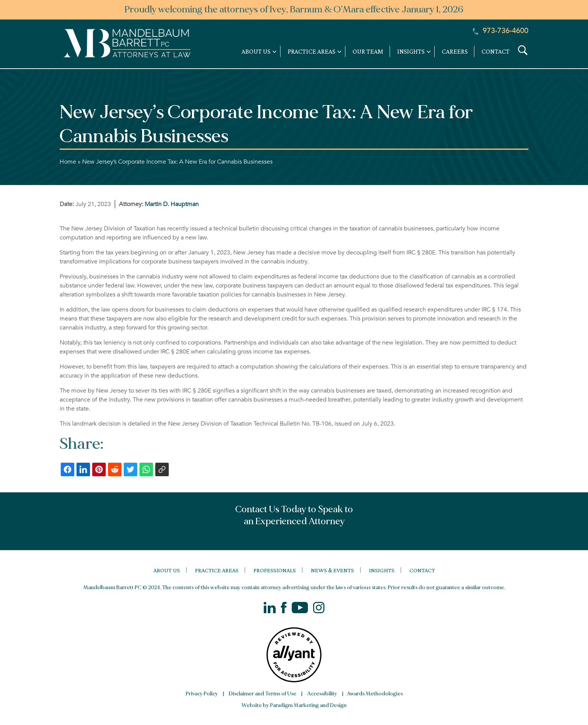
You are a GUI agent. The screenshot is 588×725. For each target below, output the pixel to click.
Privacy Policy (202, 694)
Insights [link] (411, 51)
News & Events (332, 570)
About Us (167, 570)
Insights (382, 570)
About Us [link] (256, 51)
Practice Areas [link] (311, 51)
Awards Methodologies (375, 694)
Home (68, 162)
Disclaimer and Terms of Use (262, 694)
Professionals (275, 570)
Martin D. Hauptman (172, 204)
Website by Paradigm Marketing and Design (294, 705)
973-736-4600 (501, 31)
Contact (496, 51)
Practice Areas (217, 570)
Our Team (368, 51)
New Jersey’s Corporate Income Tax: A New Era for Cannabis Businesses (177, 162)
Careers (455, 51)
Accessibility (322, 694)
